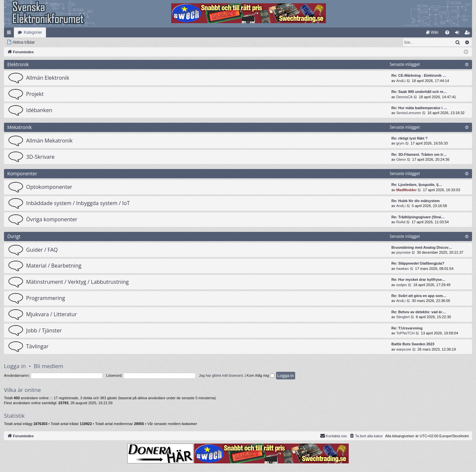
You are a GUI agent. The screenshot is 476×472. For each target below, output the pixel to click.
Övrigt (14, 236)
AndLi (401, 81)
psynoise (403, 252)
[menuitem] (432, 32)
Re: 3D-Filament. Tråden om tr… (419, 154)
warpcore (404, 349)
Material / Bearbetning (54, 266)
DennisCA (405, 97)
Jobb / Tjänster (44, 330)
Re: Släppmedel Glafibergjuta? (418, 263)
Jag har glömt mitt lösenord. (221, 375)
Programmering (46, 298)
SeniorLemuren (409, 113)
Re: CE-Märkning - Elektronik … (419, 75)
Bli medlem (48, 366)
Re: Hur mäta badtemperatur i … (419, 108)
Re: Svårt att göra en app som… (419, 296)
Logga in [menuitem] (459, 34)
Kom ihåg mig (260, 375)
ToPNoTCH (406, 333)
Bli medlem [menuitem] (469, 34)
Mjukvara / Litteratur (51, 314)
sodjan (402, 285)
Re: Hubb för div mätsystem (416, 201)
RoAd (401, 222)
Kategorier (33, 32)
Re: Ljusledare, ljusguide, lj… (417, 185)
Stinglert (403, 317)
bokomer (189, 424)
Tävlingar (37, 346)
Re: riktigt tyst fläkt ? (409, 138)
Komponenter (22, 173)
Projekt (35, 94)
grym (400, 143)
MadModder (407, 190)
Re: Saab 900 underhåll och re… (419, 92)
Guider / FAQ (42, 250)
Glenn (401, 159)
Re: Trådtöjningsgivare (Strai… (418, 217)
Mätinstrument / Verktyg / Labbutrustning (77, 282)
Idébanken (39, 110)
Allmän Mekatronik (49, 141)
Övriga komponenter (52, 219)
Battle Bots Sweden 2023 (413, 344)
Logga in (15, 366)
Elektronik (18, 64)
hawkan (403, 269)
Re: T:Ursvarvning (407, 328)
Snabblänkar (10, 34)
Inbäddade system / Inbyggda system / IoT (78, 203)
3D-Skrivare (40, 157)
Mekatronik (20, 127)
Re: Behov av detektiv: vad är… (418, 312)
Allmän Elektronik (48, 78)
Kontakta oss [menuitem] (334, 436)
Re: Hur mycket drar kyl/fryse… (418, 279)
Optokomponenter (49, 187)
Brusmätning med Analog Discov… (422, 247)
